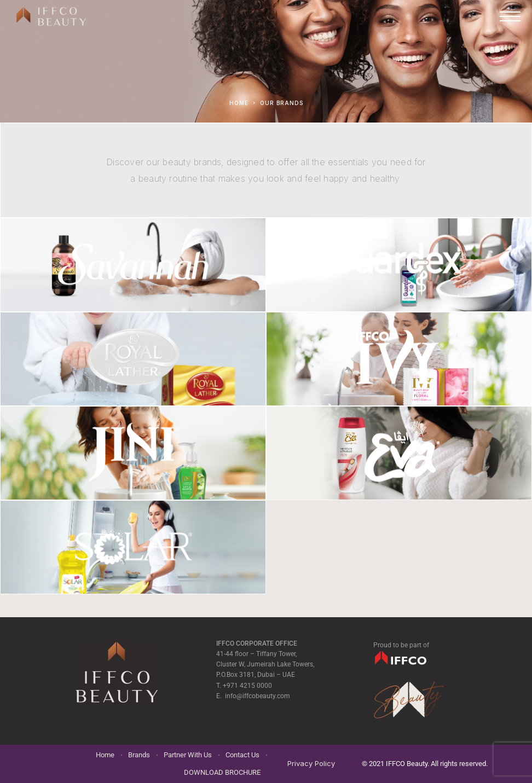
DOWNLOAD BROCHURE (222, 772)
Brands (139, 755)
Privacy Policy (311, 763)
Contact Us (242, 755)
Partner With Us (188, 755)
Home (105, 755)
